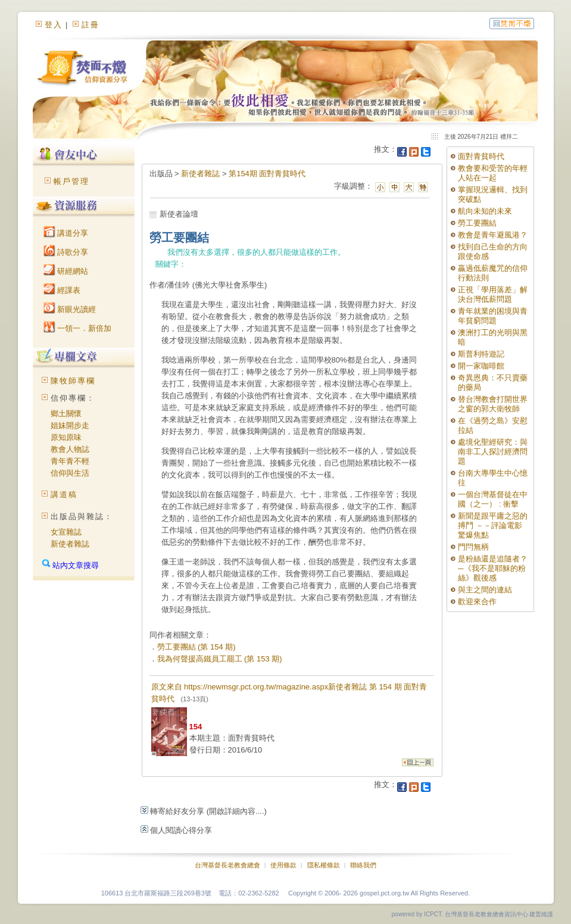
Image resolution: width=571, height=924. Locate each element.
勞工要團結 (477, 223)
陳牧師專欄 (73, 381)
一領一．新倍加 (78, 328)
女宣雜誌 (66, 532)
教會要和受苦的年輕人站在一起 (493, 173)
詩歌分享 (66, 252)
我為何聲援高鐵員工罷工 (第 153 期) (220, 659)
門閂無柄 (473, 547)
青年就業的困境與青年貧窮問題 (493, 316)
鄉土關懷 (66, 413)
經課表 (62, 290)
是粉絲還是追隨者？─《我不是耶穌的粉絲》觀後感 (493, 568)
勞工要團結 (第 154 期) (196, 647)
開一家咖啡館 (481, 366)
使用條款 (283, 865)
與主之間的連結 (485, 590)
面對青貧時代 (481, 156)
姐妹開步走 (70, 425)
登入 (54, 25)
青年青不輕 (70, 461)
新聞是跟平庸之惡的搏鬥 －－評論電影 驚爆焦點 (493, 525)
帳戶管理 (71, 181)
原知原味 (66, 437)
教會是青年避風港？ (493, 235)
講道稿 (64, 494)
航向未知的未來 (485, 211)
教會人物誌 (70, 449)
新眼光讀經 (70, 309)
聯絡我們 (363, 865)
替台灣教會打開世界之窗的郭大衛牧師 (493, 404)
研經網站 (66, 271)
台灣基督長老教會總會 (227, 865)
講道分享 (66, 233)
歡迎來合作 (477, 602)
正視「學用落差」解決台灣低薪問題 (493, 294)
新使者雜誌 (70, 544)
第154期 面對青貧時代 (267, 174)
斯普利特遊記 (481, 354)
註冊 (91, 25)
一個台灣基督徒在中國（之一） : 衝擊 (493, 499)
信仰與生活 (70, 473)
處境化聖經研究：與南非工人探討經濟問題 (493, 452)
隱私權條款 (324, 865)
